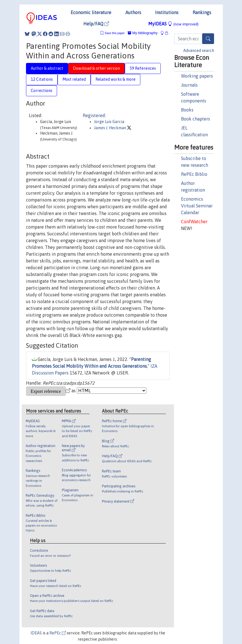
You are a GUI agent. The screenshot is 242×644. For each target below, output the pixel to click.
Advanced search (199, 51)
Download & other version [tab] (96, 68)
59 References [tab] (143, 68)
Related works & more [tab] (115, 79)
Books (187, 110)
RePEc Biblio (194, 174)
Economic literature (91, 12)
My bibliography (143, 33)
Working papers (197, 76)
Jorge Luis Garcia (109, 122)
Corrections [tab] (42, 91)
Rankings (202, 12)
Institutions (167, 12)
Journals (189, 85)
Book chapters (196, 119)
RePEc (58, 633)
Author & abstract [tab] (47, 68)
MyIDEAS (173, 24)
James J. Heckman (111, 128)
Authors (133, 12)
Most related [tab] (74, 79)
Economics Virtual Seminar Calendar (197, 206)
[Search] (208, 39)
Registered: (94, 115)
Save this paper (115, 33)
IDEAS (36, 633)
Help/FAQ (96, 24)
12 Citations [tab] (42, 79)
